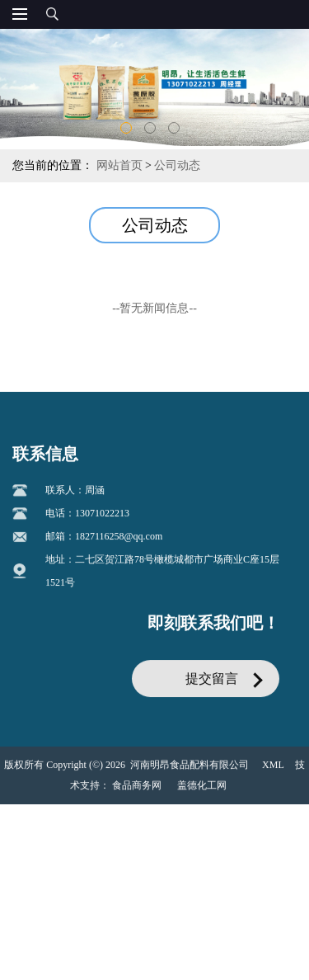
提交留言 (212, 694)
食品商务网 (137, 801)
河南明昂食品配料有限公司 (190, 780)
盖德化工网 (202, 801)
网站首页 (119, 165)
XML (273, 780)
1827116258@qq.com (119, 552)
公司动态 (177, 165)
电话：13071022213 (87, 529)
